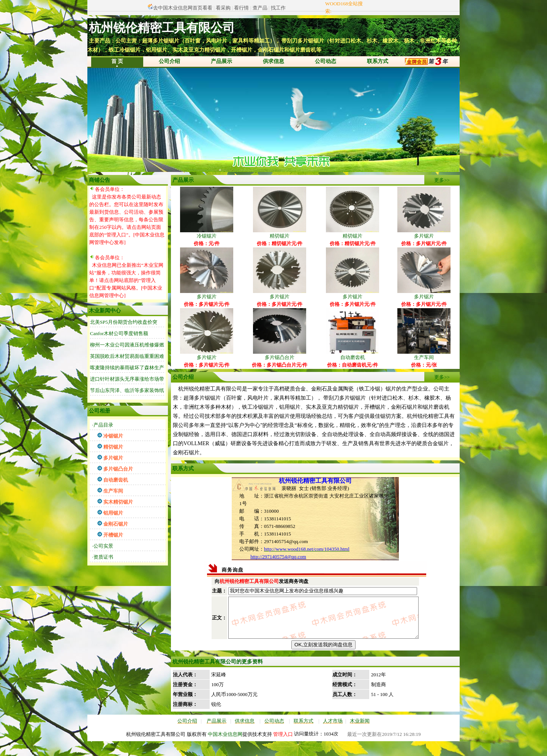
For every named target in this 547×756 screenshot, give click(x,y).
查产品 (260, 8)
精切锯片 (280, 233)
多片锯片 (424, 233)
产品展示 (221, 61)
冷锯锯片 (207, 233)
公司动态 (326, 61)
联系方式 (378, 61)
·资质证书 (103, 557)
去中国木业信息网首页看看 (183, 8)
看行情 (241, 8)
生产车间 (424, 355)
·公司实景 (103, 546)
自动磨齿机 (353, 355)
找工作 (278, 8)
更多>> (442, 180)
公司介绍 (169, 61)
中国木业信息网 (225, 749)
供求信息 (273, 61)
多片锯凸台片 (280, 355)
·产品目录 (103, 425)
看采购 (223, 8)
